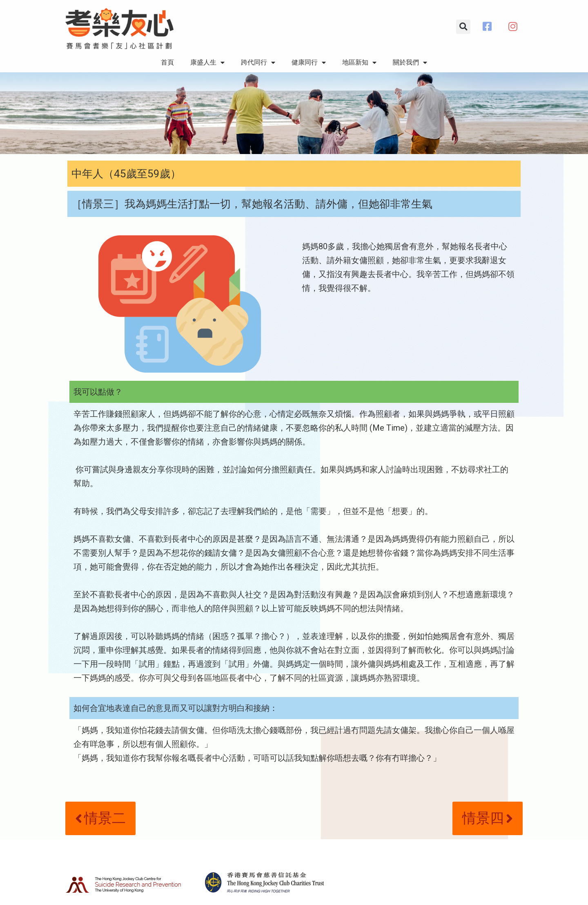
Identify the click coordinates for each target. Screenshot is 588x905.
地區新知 (359, 63)
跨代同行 (258, 63)
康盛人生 (207, 63)
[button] (463, 27)
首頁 (167, 62)
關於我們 (410, 63)
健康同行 (309, 63)
